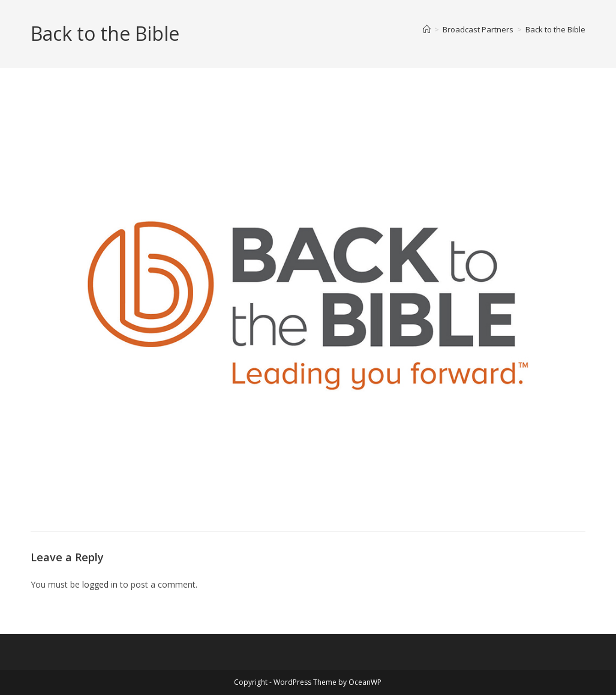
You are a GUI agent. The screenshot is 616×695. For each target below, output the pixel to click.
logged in (100, 584)
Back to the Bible (555, 29)
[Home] (427, 29)
